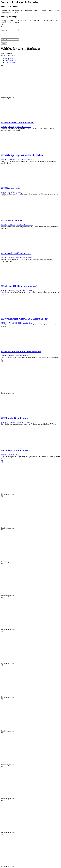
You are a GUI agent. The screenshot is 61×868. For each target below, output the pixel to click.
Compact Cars (18, 11)
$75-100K (55, 21)
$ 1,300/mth (12, 160)
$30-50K (37, 21)
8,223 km (20, 160)
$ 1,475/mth (12, 225)
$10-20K (20, 21)
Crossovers (29, 11)
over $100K (7, 23)
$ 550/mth (11, 290)
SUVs (37, 11)
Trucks (44, 11)
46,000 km (19, 258)
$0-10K (11, 21)
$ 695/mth (11, 258)
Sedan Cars (7, 11)
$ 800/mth (11, 127)
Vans (51, 11)
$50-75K (46, 21)
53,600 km (11, 192)
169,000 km (11, 455)
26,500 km (20, 225)
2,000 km (18, 127)
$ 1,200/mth (12, 422)
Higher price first (10, 62)
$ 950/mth (11, 356)
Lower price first (10, 60)
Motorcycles (7, 13)
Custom (16, 23)
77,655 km (19, 290)
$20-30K (28, 21)
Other (16, 13)
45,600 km (20, 422)
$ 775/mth (11, 323)
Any (5, 21)
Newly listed (9, 59)
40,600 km (19, 356)
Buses (57, 11)
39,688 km (19, 323)
